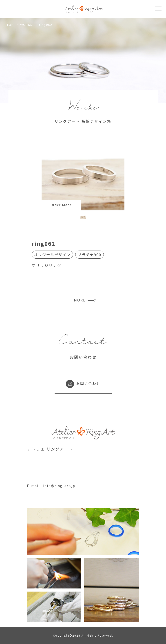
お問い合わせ (83, 383)
